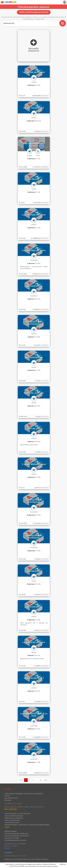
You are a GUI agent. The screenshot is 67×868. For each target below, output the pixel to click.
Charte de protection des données (17, 836)
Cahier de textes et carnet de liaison (17, 814)
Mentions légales (11, 831)
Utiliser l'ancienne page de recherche (34, 12)
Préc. (21, 780)
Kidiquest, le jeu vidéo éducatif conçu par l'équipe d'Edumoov (27, 859)
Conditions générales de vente (15, 840)
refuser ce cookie (52, 866)
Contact (7, 796)
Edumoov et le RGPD (12, 838)
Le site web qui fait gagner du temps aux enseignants (24, 793)
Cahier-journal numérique (14, 818)
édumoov (8, 800)
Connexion (8, 852)
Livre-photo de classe (12, 822)
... (37, 780)
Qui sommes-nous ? (12, 798)
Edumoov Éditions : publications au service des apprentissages (27, 825)
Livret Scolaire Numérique (14, 816)
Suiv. (46, 780)
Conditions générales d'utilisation (16, 834)
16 (41, 780)
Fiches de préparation (12, 820)
